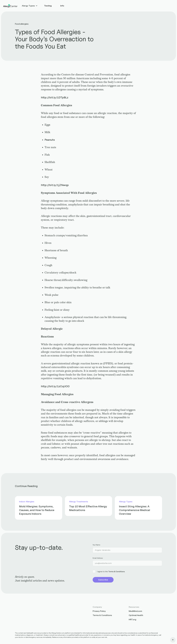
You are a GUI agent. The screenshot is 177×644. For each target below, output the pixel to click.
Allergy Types (126, 502)
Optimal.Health (136, 615)
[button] (30, 6)
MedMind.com (135, 611)
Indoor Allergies (27, 502)
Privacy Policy (99, 611)
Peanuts (50, 140)
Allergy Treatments (79, 502)
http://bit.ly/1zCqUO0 (55, 386)
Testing (48, 6)
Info (62, 6)
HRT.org (132, 619)
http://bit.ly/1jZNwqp (55, 185)
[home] (10, 6)
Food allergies (22, 24)
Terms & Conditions (117, 571)
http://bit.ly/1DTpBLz (55, 97)
